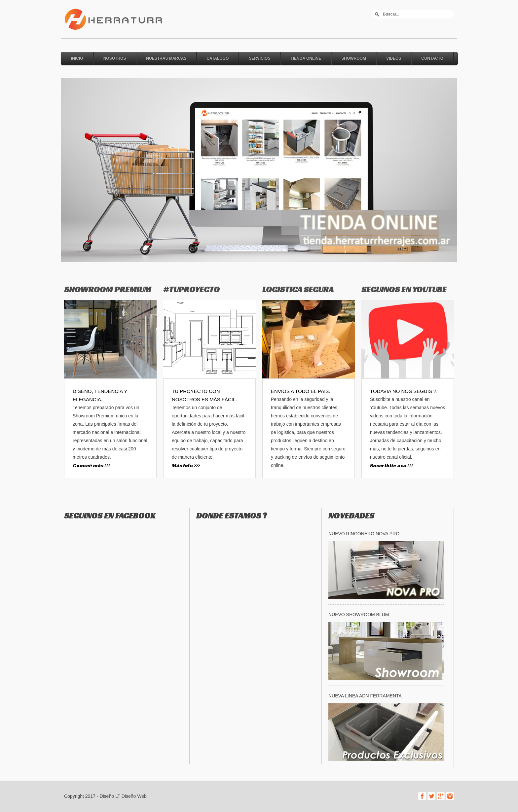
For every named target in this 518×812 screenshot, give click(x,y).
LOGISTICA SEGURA (298, 289)
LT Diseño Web (131, 796)
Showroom (354, 58)
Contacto (432, 58)
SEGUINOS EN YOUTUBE (404, 289)
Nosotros (115, 58)
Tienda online (306, 58)
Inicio (77, 58)
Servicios (259, 58)
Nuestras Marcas (166, 58)
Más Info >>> (186, 465)
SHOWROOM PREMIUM (108, 289)
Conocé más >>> (92, 465)
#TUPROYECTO (191, 289)
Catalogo (218, 58)
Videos (394, 58)
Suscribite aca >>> (392, 465)
